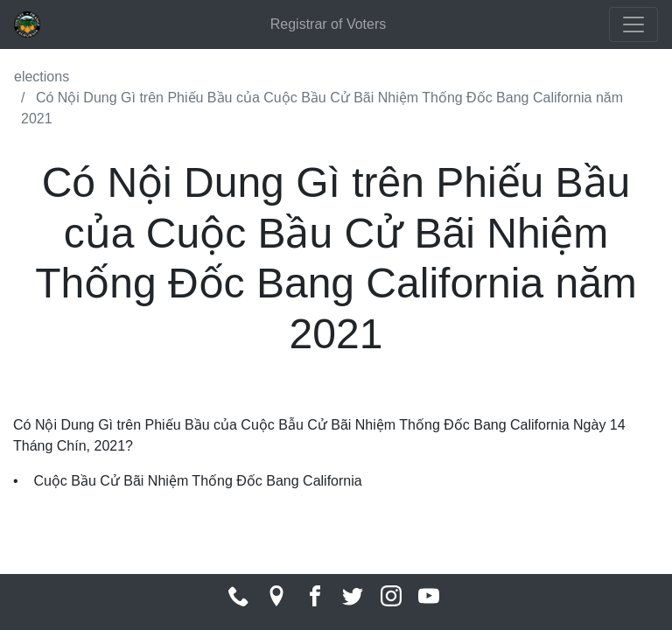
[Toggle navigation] (633, 24)
